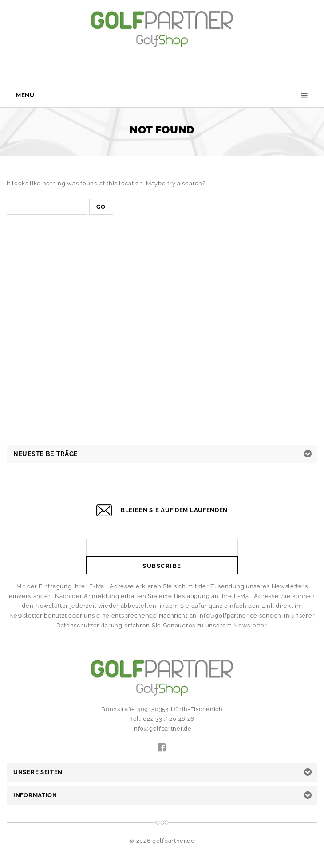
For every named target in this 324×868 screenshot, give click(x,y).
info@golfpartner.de (228, 616)
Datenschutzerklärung (89, 625)
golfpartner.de (174, 841)
